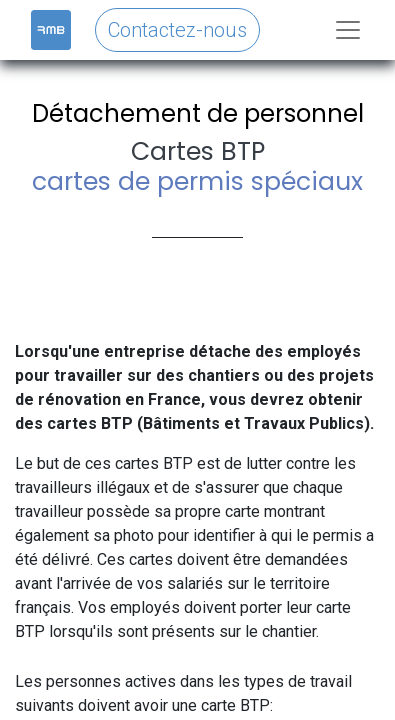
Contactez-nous (177, 30)
